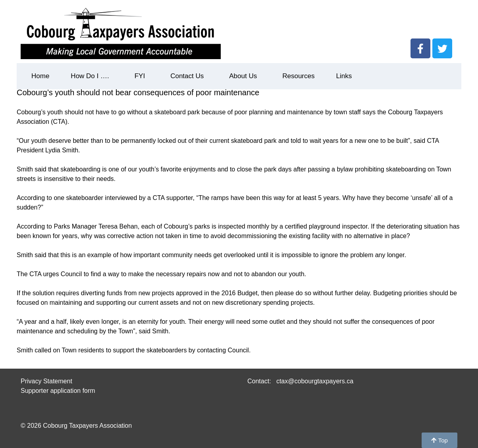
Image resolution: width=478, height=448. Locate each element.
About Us (245, 76)
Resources (298, 76)
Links (344, 76)
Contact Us (189, 76)
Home (40, 76)
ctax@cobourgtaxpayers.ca (314, 381)
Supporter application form (58, 391)
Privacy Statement (46, 381)
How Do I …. (92, 76)
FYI (142, 76)
